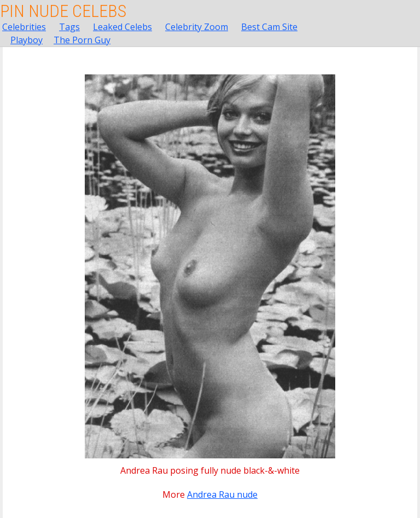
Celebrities (24, 27)
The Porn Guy (82, 40)
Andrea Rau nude (222, 494)
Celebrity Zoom (197, 27)
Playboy (27, 40)
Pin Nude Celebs (63, 11)
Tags (69, 27)
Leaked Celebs (122, 27)
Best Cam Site (269, 27)
